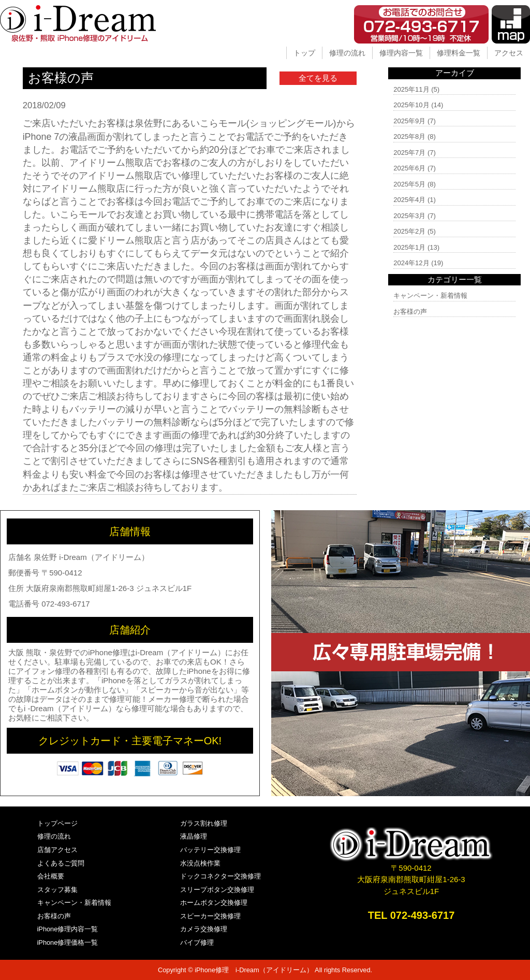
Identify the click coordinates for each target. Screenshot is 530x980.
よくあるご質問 (61, 863)
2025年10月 (411, 105)
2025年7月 (409, 153)
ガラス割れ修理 (204, 823)
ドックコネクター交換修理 (220, 876)
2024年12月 (411, 263)
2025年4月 (409, 200)
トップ (304, 53)
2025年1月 (409, 247)
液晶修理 (194, 836)
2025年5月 (409, 184)
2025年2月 (409, 231)
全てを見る (318, 78)
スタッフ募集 (57, 890)
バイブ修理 (197, 942)
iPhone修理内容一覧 (68, 929)
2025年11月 (411, 89)
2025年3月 (409, 216)
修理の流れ (347, 53)
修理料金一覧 (459, 53)
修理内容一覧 (401, 53)
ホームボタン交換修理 (214, 903)
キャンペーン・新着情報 (430, 296)
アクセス (509, 53)
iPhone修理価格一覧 (68, 942)
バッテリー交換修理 (210, 850)
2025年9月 (409, 121)
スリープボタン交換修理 (217, 890)
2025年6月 (409, 168)
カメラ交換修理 (204, 929)
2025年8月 (409, 136)
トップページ (57, 823)
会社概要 (51, 876)
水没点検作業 (200, 863)
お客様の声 (410, 312)
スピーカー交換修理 (210, 916)
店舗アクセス (57, 850)
